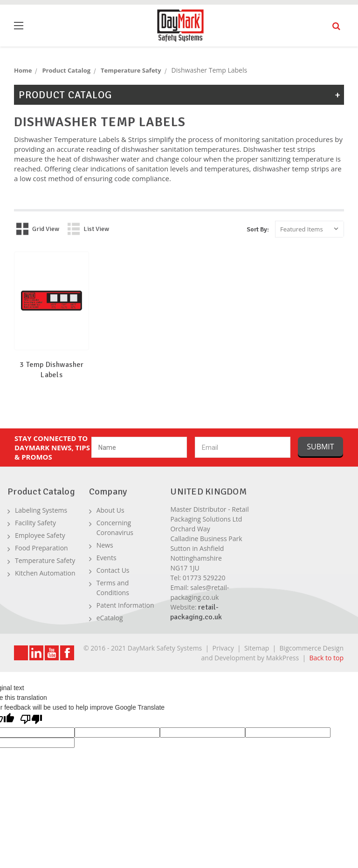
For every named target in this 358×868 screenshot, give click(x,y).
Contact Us (113, 570)
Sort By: (258, 229)
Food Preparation (41, 548)
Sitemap (257, 648)
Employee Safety (40, 535)
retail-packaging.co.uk (196, 612)
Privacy (223, 648)
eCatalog (110, 618)
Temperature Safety (45, 560)
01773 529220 (204, 578)
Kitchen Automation (45, 573)
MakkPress (282, 658)
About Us (110, 510)
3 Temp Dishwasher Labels (52, 370)
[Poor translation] (31, 720)
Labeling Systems (41, 510)
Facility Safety (35, 523)
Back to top (326, 658)
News (105, 545)
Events (107, 558)
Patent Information (125, 605)
